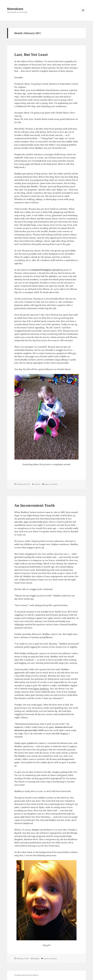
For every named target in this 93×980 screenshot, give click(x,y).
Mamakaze (15, 9)
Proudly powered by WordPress (26, 975)
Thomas (37, 484)
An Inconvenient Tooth (35, 505)
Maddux (36, 959)
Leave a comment (51, 484)
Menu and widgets (83, 13)
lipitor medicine (41, 689)
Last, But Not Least (31, 55)
